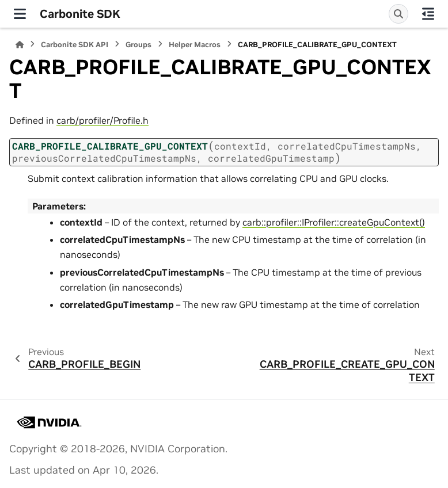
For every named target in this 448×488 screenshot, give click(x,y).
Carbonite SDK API (75, 45)
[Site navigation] (20, 14)
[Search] (398, 14)
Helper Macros (195, 45)
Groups (138, 45)
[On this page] (428, 14)
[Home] (20, 45)
